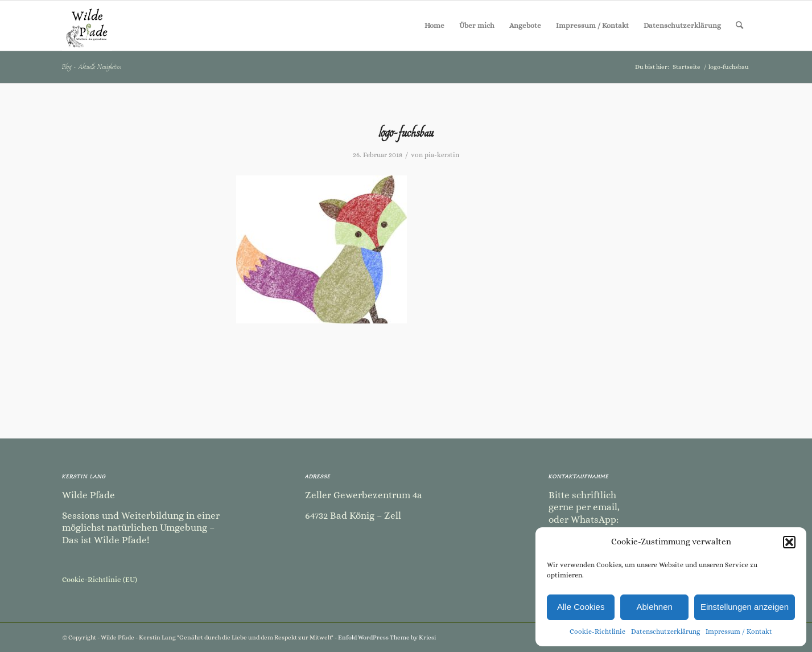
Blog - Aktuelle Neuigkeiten (92, 66)
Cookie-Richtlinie (597, 632)
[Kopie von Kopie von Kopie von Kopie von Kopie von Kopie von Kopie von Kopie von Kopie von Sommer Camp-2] (87, 26)
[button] (789, 542)
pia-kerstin (442, 155)
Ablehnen (654, 607)
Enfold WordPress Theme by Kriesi (387, 637)
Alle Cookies (581, 607)
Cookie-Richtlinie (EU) (100, 579)
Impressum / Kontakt (739, 632)
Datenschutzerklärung (665, 632)
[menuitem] (434, 26)
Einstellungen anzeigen (745, 607)
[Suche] (739, 26)
